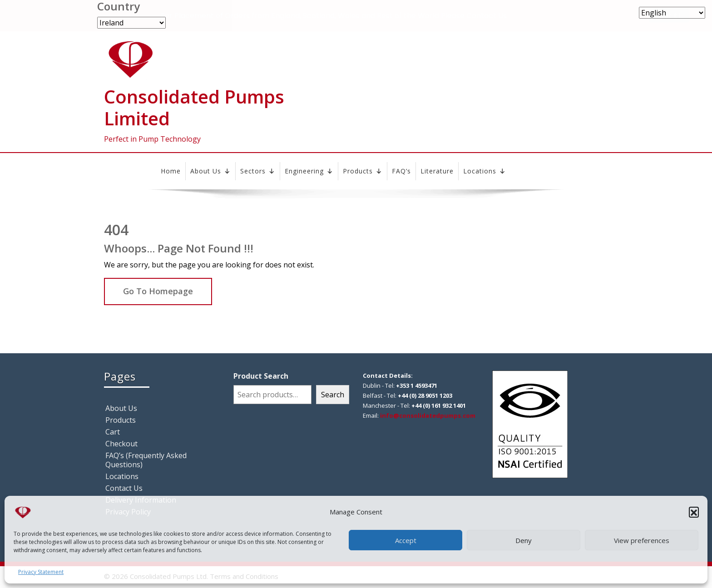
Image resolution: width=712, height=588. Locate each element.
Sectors (258, 171)
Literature (437, 171)
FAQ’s (401, 171)
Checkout (121, 444)
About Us (210, 171)
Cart (113, 432)
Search (333, 395)
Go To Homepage (158, 291)
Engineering (309, 171)
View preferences (642, 540)
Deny (524, 540)
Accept (406, 540)
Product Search (261, 376)
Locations (485, 171)
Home (171, 171)
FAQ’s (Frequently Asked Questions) (146, 460)
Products (363, 171)
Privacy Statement (41, 572)
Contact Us (124, 488)
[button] (694, 512)
